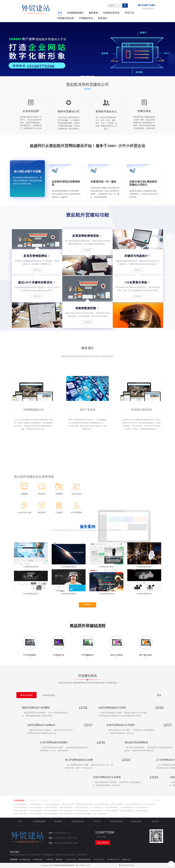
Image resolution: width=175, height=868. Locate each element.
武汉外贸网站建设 (97, 807)
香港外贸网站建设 (100, 814)
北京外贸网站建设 (21, 804)
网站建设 (59, 860)
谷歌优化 (45, 800)
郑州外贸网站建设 (81, 807)
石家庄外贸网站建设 (52, 804)
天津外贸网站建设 (36, 804)
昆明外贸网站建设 (142, 811)
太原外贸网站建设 (68, 804)
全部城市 (156, 800)
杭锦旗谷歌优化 (111, 13)
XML (77, 865)
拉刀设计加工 (99, 860)
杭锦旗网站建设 (75, 13)
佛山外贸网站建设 (51, 811)
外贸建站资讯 (86, 18)
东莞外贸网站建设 (66, 811)
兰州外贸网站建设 (36, 814)
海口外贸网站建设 (97, 811)
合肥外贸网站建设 (51, 807)
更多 (159, 695)
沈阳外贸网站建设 (102, 804)
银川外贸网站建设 (66, 814)
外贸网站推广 (57, 800)
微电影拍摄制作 (85, 860)
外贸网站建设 (19, 800)
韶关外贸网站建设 (142, 807)
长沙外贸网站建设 (112, 807)
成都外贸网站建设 (127, 811)
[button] (83, 76)
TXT (88, 865)
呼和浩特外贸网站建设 (85, 804)
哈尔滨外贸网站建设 (133, 804)
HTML (83, 865)
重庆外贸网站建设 (112, 811)
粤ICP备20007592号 (127, 865)
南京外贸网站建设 (21, 807)
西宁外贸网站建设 (51, 814)
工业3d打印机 (71, 860)
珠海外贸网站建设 (36, 811)
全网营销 (50, 860)
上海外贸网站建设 (149, 804)
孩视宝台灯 (126, 860)
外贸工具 (129, 13)
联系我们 (103, 18)
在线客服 (103, 843)
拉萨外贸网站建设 (21, 814)
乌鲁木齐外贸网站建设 (83, 814)
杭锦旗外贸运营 (66, 18)
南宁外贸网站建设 (81, 811)
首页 (60, 13)
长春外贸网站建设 (117, 804)
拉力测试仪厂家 (113, 860)
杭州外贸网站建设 (36, 807)
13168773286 (148, 5)
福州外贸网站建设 (66, 807)
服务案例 (93, 13)
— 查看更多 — (88, 607)
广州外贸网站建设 (127, 807)
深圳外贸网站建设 (21, 811)
